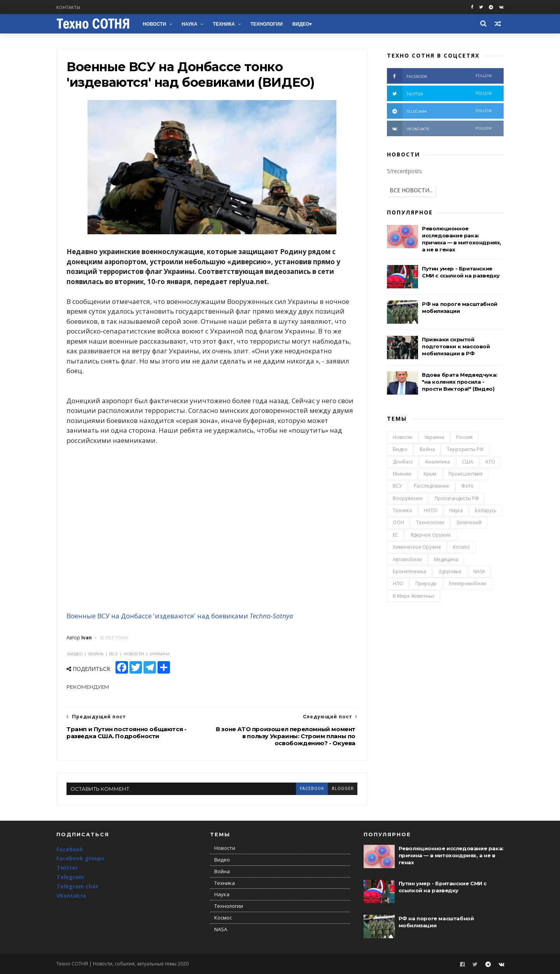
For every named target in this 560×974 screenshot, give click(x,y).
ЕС (395, 535)
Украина (434, 437)
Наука (189, 24)
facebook (312, 789)
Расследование (431, 486)
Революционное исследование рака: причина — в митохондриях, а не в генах (451, 855)
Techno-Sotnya (271, 616)
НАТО (430, 510)
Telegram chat (77, 886)
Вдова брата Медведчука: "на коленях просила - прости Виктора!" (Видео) (460, 382)
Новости (154, 24)
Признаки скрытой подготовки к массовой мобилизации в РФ (456, 346)
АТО (490, 462)
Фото (467, 486)
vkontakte (439, 128)
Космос (462, 547)
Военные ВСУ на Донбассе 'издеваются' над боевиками (157, 616)
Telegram (70, 877)
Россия (464, 437)
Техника (224, 24)
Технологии (267, 24)
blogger (343, 789)
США (468, 462)
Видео (301, 24)
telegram (439, 111)
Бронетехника (409, 571)
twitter (439, 93)
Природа (426, 584)
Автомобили (407, 559)
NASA (479, 571)
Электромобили (467, 584)
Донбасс (403, 462)
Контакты (68, 7)
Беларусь (486, 510)
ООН (398, 522)
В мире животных (414, 596)
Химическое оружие (417, 547)
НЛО (398, 584)
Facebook (70, 849)
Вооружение (408, 498)
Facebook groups (80, 858)
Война (427, 449)
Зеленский (469, 522)
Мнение (402, 474)
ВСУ (397, 486)
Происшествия (465, 474)
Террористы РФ (465, 449)
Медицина (446, 559)
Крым (430, 474)
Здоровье (450, 571)
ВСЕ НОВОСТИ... (411, 190)
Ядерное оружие (430, 535)
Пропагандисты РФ (457, 498)
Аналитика (437, 462)
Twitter (67, 868)
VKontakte (71, 896)
